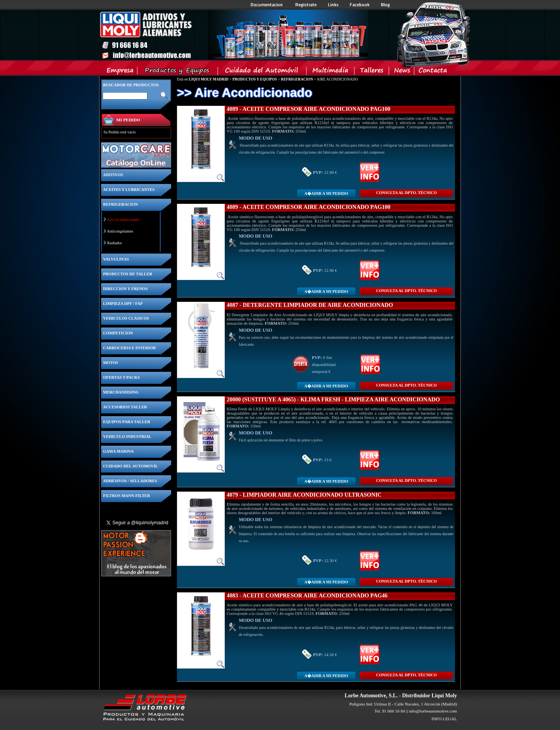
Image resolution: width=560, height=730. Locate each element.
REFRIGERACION (297, 79)
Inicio (234, 35)
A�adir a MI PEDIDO (326, 193)
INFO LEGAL (444, 719)
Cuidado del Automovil (263, 72)
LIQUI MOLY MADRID (208, 79)
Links (333, 5)
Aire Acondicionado (123, 220)
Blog (385, 5)
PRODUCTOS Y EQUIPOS (255, 79)
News (402, 72)
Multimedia (331, 72)
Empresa (120, 72)
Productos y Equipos (178, 72)
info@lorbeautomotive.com (433, 711)
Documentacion (267, 5)
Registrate (306, 5)
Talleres (372, 72)
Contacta (432, 72)
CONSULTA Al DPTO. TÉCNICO (406, 193)
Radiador (115, 243)
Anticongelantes (120, 231)
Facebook (360, 5)
